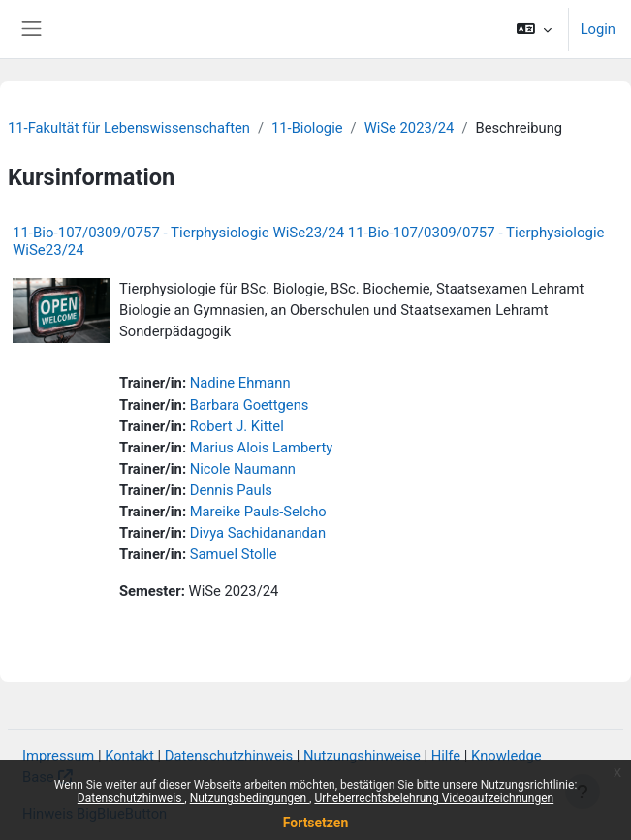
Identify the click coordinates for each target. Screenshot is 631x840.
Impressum (58, 756)
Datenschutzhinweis (229, 756)
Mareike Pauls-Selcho (258, 512)
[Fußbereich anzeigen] (583, 792)
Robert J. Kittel (237, 426)
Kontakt (129, 756)
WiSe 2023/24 (410, 128)
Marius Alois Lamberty (262, 448)
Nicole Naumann (243, 469)
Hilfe (446, 756)
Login (598, 29)
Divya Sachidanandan (258, 533)
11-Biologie (307, 128)
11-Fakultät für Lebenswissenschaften (129, 128)
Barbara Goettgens (250, 405)
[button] (534, 29)
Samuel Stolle (234, 554)
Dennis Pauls (231, 490)
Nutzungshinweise (362, 756)
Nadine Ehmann (240, 383)
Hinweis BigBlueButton (95, 814)
